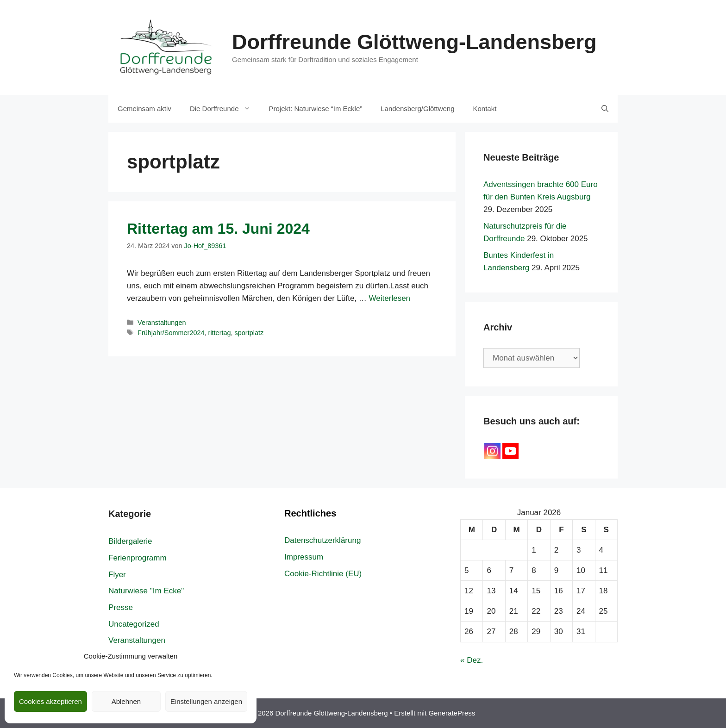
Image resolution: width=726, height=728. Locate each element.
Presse (121, 607)
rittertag (220, 333)
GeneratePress (452, 713)
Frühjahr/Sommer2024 (171, 333)
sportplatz (249, 333)
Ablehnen (126, 701)
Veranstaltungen (162, 323)
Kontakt (485, 109)
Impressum (304, 557)
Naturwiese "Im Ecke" (146, 591)
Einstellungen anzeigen (206, 701)
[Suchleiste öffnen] (605, 109)
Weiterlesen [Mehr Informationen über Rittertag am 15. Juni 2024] (390, 298)
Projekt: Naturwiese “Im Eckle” (316, 109)
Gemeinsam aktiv (144, 109)
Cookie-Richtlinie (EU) (323, 574)
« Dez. (472, 660)
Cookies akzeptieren (50, 701)
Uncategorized (134, 624)
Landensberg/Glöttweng (417, 109)
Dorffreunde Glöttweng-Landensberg (414, 42)
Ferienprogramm (138, 558)
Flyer (117, 575)
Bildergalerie (130, 541)
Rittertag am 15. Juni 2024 (218, 229)
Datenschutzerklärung (322, 540)
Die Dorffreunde (225, 109)
